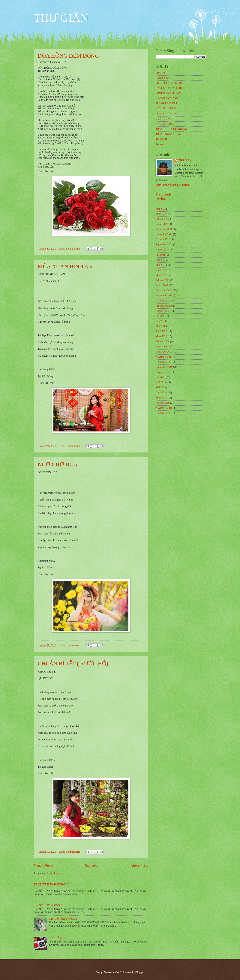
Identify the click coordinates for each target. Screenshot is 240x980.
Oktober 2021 (163, 239)
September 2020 (164, 306)
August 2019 (162, 372)
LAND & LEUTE (165, 78)
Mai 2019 (161, 387)
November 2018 (164, 408)
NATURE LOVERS (166, 109)
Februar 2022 (163, 219)
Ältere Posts (139, 865)
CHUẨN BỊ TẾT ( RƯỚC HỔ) (73, 663)
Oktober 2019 (163, 362)
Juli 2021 (160, 255)
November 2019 (164, 357)
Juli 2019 (160, 377)
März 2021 (161, 275)
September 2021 (164, 245)
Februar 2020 (163, 342)
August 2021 (162, 250)
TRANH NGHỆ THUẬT (169, 134)
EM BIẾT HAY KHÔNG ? (51, 884)
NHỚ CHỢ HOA (58, 464)
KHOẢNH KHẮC (165, 124)
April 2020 (161, 331)
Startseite (92, 865)
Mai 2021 (161, 265)
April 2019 (161, 393)
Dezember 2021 (164, 229)
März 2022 (161, 214)
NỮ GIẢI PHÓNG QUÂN (63, 919)
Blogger (139, 972)
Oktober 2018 (163, 413)
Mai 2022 (161, 209)
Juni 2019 (161, 382)
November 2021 (164, 234)
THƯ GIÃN (61, 18)
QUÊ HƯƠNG (163, 119)
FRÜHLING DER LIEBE (169, 83)
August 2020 (162, 311)
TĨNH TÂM (56, 938)
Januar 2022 (162, 224)
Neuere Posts (43, 865)
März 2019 (161, 398)
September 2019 (164, 367)
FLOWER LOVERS (166, 103)
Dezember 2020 (164, 290)
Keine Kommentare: (70, 249)
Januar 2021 (162, 285)
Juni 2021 (161, 260)
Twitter (159, 144)
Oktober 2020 (163, 301)
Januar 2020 (162, 347)
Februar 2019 (163, 403)
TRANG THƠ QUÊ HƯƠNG (171, 129)
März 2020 (161, 336)
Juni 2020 (161, 321)
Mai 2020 (161, 326)
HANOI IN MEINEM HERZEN (172, 88)
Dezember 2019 (164, 352)
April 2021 (161, 270)
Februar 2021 (163, 280)
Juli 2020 (160, 316)
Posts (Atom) (54, 873)
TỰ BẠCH (161, 139)
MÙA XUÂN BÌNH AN (65, 266)
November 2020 (164, 296)
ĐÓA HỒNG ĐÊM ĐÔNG (68, 56)
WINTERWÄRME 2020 (168, 93)
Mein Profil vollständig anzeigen (173, 185)
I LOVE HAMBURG (167, 114)
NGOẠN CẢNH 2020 (167, 98)
